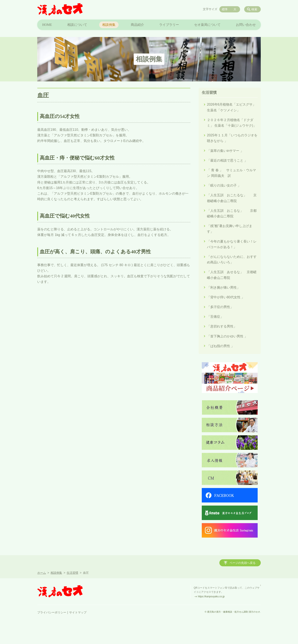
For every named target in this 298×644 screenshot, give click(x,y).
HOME (47, 25)
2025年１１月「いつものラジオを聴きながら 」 (232, 138)
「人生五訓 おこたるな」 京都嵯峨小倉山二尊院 (232, 198)
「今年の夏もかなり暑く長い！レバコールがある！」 (232, 244)
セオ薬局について (207, 25)
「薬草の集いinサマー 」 (225, 151)
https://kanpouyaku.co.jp (211, 596)
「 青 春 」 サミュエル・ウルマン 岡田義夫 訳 (231, 173)
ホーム (42, 573)
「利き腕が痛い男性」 (223, 287)
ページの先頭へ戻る (243, 563)
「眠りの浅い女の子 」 (224, 185)
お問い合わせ (246, 25)
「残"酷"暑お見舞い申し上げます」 (230, 229)
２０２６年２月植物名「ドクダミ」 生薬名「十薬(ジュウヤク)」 (232, 123)
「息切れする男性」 (222, 326)
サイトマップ (78, 612)
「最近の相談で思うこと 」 (227, 160)
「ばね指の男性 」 (221, 346)
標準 (225, 9)
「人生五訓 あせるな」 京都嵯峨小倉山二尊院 (232, 275)
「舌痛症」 (215, 317)
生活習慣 (209, 93)
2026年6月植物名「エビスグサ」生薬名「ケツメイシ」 (231, 107)
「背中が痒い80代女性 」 (226, 297)
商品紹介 (137, 25)
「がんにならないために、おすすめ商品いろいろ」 (232, 260)
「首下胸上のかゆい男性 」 (227, 336)
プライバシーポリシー (52, 612)
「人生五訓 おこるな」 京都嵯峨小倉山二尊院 (232, 213)
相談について (77, 25)
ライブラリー (169, 25)
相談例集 (109, 25)
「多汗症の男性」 (220, 307)
